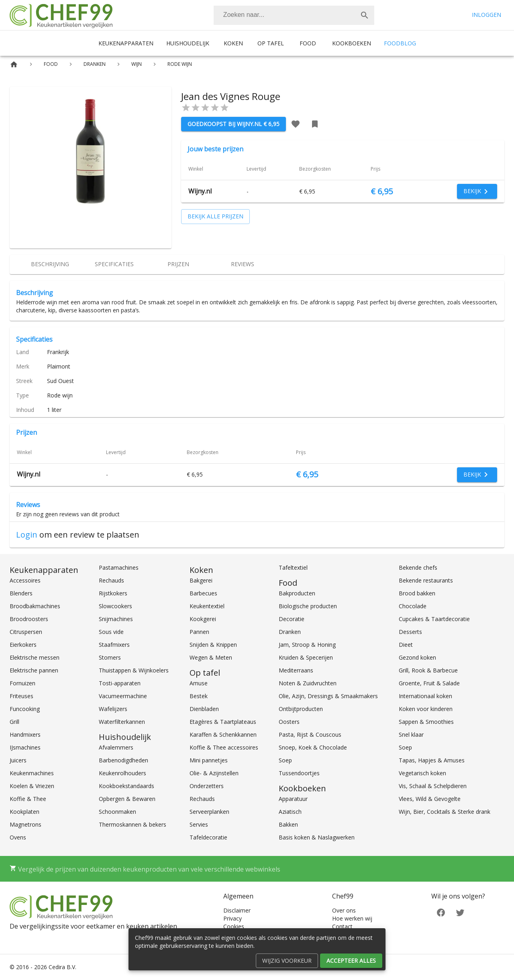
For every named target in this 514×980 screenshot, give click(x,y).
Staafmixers (114, 645)
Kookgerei (203, 619)
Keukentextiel (207, 606)
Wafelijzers (113, 709)
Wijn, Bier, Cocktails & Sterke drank (445, 812)
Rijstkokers (113, 593)
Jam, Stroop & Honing (307, 645)
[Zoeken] (284, 15)
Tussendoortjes (299, 773)
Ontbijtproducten (301, 709)
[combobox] (294, 15)
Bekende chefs (418, 567)
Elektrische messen (35, 657)
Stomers (110, 657)
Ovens (18, 837)
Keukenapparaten (126, 43)
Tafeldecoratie (208, 837)
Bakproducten (297, 593)
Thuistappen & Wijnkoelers (134, 670)
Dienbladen (204, 709)
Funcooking (25, 709)
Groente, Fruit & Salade (429, 683)
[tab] (50, 265)
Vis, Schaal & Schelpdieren (433, 786)
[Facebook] (441, 912)
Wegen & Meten (211, 657)
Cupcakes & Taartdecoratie (434, 619)
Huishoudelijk (188, 43)
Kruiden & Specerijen (306, 657)
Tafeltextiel (293, 567)
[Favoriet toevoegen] (296, 124)
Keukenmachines (32, 773)
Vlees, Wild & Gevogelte (430, 799)
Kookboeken (352, 43)
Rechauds (111, 580)
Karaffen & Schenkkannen (223, 734)
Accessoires (25, 580)
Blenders (21, 593)
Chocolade (413, 606)
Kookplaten (24, 812)
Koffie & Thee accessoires (224, 747)
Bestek (199, 696)
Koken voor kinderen (426, 709)
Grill (14, 722)
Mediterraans (296, 670)
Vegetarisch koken (422, 773)
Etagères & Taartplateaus (223, 722)
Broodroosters (29, 619)
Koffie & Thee (28, 799)
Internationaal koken (425, 696)
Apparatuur (293, 799)
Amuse (199, 683)
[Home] (14, 64)
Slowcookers (115, 606)
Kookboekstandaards (126, 786)
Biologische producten (308, 606)
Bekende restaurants (426, 580)
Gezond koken (417, 657)
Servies (199, 824)
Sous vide (111, 632)
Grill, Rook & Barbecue (428, 670)
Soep (285, 760)
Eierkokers (23, 645)
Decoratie (292, 619)
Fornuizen (22, 683)
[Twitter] (460, 912)
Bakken (288, 824)
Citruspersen (26, 632)
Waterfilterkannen (122, 722)
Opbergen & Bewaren (127, 799)
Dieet (406, 645)
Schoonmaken (117, 812)
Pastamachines (119, 567)
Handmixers (25, 734)
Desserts (410, 632)
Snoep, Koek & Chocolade (313, 747)
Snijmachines (116, 619)
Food (308, 43)
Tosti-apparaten (120, 683)
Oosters (289, 722)
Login (27, 535)
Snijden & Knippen (213, 645)
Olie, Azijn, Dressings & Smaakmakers (328, 696)
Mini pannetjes (209, 760)
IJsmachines (25, 747)
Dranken (290, 632)
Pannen (199, 632)
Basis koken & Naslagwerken (317, 837)
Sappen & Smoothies (426, 722)
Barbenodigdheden (123, 760)
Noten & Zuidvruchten (308, 683)
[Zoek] (365, 15)
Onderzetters (207, 786)
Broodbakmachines (35, 606)
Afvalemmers (116, 747)
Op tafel (271, 43)
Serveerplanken (209, 812)
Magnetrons (25, 824)
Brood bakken (417, 593)
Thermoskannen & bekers (133, 824)
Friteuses (21, 696)
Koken (233, 43)
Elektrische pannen (34, 670)
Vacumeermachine (123, 696)
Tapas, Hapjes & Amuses (432, 760)
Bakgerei (201, 580)
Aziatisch (290, 812)
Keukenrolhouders (122, 773)
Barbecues (203, 593)
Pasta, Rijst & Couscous (310, 734)
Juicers (18, 760)
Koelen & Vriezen (32, 786)
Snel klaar (411, 734)
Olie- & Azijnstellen (214, 773)
